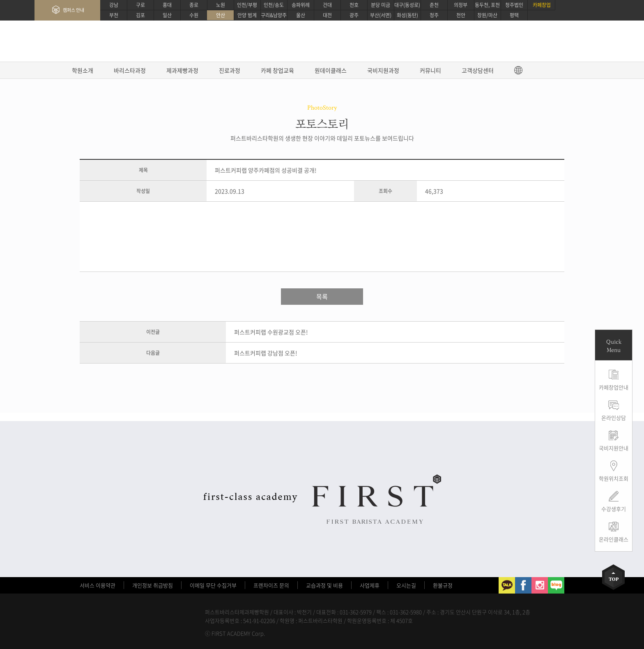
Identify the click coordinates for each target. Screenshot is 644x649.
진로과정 (230, 70)
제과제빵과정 (182, 70)
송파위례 (301, 5)
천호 (354, 5)
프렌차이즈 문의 (271, 585)
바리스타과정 (130, 70)
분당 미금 (381, 5)
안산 (221, 15)
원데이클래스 (331, 70)
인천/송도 (274, 5)
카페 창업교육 (277, 70)
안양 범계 (247, 15)
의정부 (461, 5)
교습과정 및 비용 (324, 585)
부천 (114, 15)
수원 (194, 15)
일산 (167, 15)
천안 (461, 15)
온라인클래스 (614, 539)
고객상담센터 (478, 70)
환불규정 (443, 585)
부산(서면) (381, 15)
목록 (322, 297)
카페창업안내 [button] (614, 387)
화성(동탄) (407, 15)
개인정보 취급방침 (153, 585)
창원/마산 (487, 15)
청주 (434, 15)
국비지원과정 (383, 70)
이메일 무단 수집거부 (213, 585)
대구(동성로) (407, 5)
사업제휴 (370, 585)
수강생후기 (614, 509)
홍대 (167, 5)
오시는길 (406, 585)
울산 (301, 15)
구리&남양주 (274, 15)
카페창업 (542, 5)
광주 (354, 15)
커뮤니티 (430, 70)
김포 (140, 15)
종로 (194, 5)
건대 (327, 5)
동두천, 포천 (487, 5)
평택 (514, 15)
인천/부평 (247, 5)
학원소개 (83, 70)
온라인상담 (614, 418)
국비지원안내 (614, 448)
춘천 (434, 5)
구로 (140, 5)
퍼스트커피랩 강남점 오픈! (266, 353)
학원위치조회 (614, 478)
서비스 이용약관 (98, 585)
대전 (327, 15)
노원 (221, 5)
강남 (114, 5)
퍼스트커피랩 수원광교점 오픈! (271, 332)
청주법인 (514, 5)
